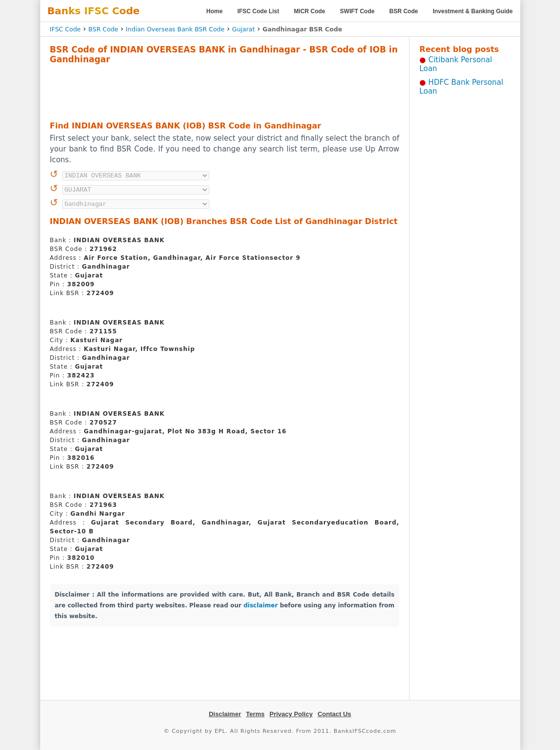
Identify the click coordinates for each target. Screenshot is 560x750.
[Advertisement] (224, 91)
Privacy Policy (291, 714)
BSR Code (403, 11)
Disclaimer (225, 714)
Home (214, 11)
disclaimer (261, 605)
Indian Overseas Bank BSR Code (175, 29)
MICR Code (310, 11)
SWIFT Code (357, 11)
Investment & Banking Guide (473, 11)
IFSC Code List (258, 11)
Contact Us (334, 714)
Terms (255, 714)
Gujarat (243, 29)
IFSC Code (65, 29)
